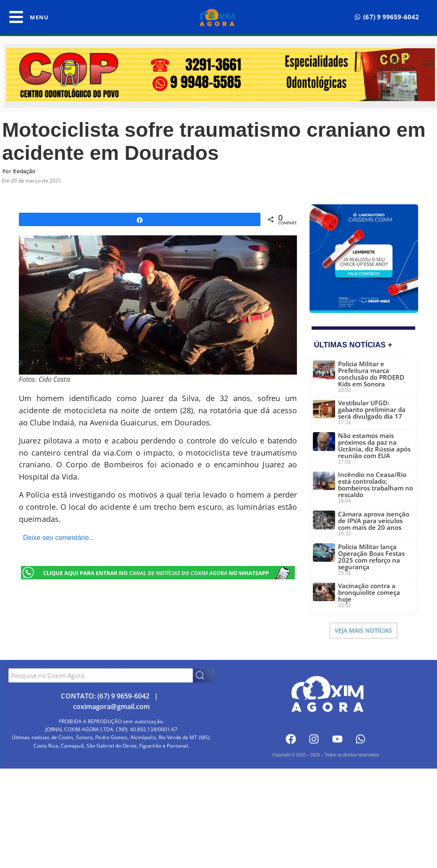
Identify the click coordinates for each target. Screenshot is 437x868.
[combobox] (101, 675)
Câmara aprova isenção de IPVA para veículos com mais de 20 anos (374, 521)
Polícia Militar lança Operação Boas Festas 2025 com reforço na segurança (371, 557)
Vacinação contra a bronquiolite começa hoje (369, 592)
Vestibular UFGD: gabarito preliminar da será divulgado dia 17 (372, 409)
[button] (387, 17)
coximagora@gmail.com (112, 706)
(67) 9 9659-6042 (123, 696)
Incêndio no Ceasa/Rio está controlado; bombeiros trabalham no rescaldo (376, 485)
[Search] (204, 675)
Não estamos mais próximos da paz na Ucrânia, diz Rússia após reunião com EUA (374, 446)
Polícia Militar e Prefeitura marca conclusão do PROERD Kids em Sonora (371, 374)
